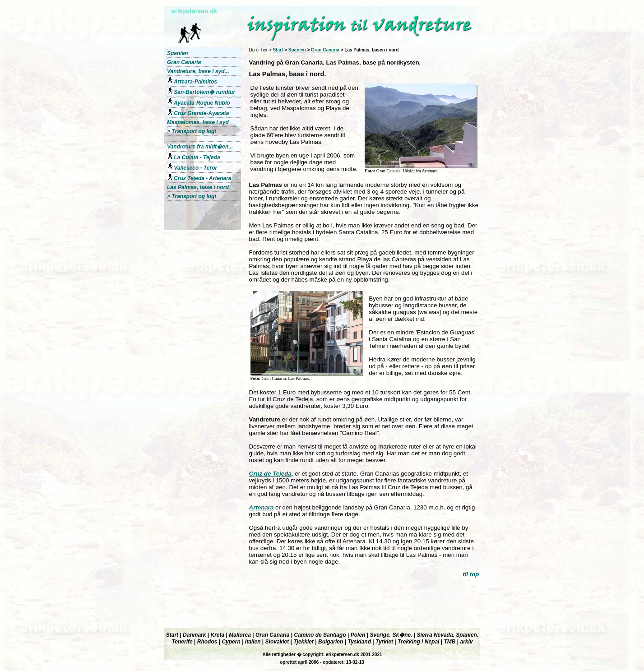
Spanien (297, 50)
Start (278, 50)
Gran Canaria (325, 50)
